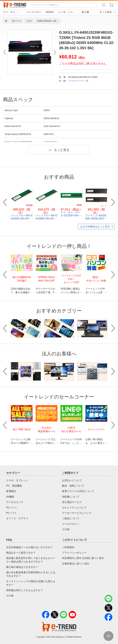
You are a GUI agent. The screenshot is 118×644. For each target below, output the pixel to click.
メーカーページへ (77, 81)
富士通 (85, 12)
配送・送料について (73, 486)
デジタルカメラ (15, 502)
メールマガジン (71, 524)
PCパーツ (17, 21)
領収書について (71, 497)
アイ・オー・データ (12, 12)
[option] (30, 52)
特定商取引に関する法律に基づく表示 (83, 558)
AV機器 (10, 497)
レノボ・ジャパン (68, 12)
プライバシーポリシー (74, 553)
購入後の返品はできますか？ (22, 567)
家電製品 (11, 491)
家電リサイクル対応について (78, 491)
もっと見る (59, 150)
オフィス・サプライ (17, 518)
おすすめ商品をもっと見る (95, 227)
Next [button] (113, 202)
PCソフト (12, 513)
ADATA (50, 12)
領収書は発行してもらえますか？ (25, 590)
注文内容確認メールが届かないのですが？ (29, 547)
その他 (66, 529)
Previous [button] (5, 202)
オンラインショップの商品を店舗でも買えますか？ (31, 583)
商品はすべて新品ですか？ (21, 553)
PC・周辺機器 (14, 486)
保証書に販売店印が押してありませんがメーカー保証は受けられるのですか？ (31, 560)
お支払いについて (72, 480)
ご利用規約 (68, 547)
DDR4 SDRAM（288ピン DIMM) (48, 21)
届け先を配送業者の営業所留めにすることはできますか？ (31, 574)
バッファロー (34, 12)
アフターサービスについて (77, 513)
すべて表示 (106, 12)
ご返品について (71, 518)
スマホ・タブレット (17, 480)
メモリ (29, 21)
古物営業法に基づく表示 (76, 564)
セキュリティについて (74, 508)
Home (6, 21)
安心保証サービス (72, 502)
